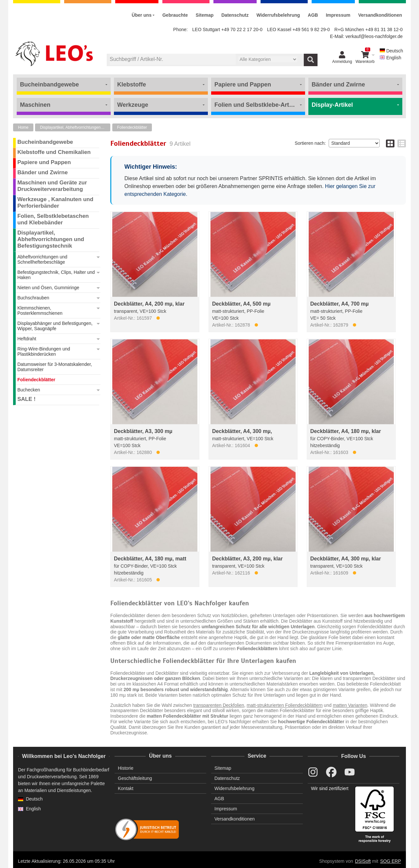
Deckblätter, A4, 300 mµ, (242, 431)
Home (23, 127)
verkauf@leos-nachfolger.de (374, 36)
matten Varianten (350, 705)
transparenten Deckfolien (219, 705)
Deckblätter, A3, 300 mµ (143, 431)
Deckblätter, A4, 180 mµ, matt (150, 559)
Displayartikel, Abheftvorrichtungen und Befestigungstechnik (75, 127)
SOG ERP (391, 861)
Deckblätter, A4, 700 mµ (340, 304)
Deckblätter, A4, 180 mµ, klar (346, 431)
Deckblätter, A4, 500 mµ (241, 304)
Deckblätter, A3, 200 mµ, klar (247, 559)
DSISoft (363, 861)
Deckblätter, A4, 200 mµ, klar (149, 304)
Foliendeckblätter (132, 127)
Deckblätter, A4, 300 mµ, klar (346, 559)
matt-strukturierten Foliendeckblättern (285, 705)
